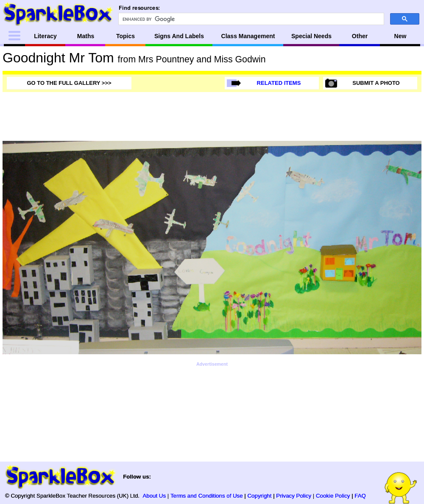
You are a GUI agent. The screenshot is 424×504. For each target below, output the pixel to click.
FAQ (360, 496)
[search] (250, 19)
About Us (154, 496)
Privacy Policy (294, 496)
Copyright (260, 496)
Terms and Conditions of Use (207, 496)
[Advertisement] (212, 387)
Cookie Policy (333, 496)
